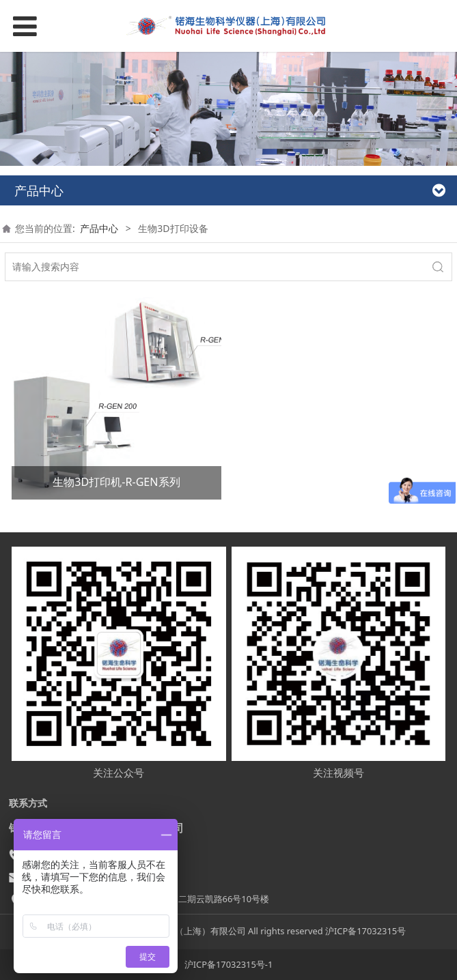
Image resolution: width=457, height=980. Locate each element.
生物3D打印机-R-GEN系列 (116, 482)
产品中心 (99, 228)
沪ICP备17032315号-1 (229, 964)
